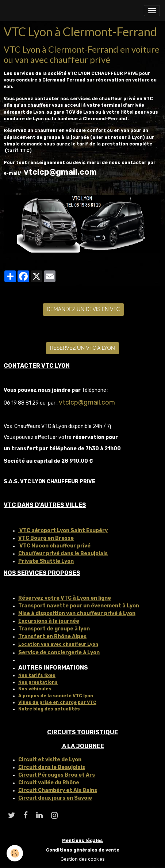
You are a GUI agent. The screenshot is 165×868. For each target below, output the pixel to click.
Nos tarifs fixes (37, 675)
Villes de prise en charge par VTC (57, 702)
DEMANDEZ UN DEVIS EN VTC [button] (83, 309)
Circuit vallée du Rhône (49, 783)
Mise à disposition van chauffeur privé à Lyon (77, 613)
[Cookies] (15, 853)
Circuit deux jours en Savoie (55, 798)
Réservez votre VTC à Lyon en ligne (65, 598)
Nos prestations (38, 682)
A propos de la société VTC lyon (56, 696)
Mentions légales (82, 841)
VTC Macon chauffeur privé (55, 546)
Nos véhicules (35, 689)
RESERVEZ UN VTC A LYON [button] (82, 348)
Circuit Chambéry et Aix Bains (58, 790)
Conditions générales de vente (83, 850)
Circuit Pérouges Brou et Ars (57, 775)
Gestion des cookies (83, 859)
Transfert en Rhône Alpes (52, 636)
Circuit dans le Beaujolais (52, 767)
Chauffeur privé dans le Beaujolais (63, 554)
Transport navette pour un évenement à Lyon (79, 606)
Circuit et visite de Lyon (50, 760)
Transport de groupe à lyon (54, 629)
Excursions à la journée (49, 621)
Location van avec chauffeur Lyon (58, 644)
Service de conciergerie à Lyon (59, 653)
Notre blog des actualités (49, 709)
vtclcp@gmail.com (87, 402)
